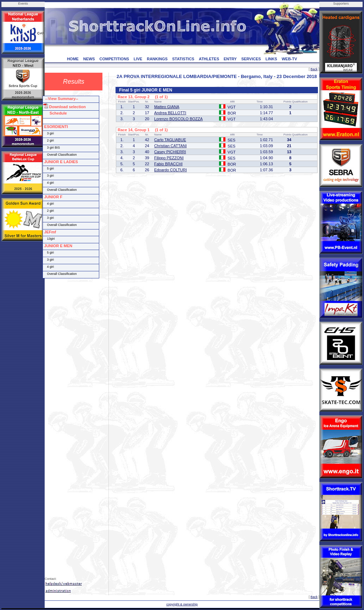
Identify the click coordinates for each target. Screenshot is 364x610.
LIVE (138, 59)
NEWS (89, 59)
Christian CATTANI (170, 146)
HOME (73, 59)
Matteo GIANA (167, 107)
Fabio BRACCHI (168, 164)
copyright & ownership (182, 604)
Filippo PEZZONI (169, 158)
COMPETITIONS (114, 59)
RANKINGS (157, 59)
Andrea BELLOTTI (170, 113)
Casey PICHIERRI (170, 152)
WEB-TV (289, 59)
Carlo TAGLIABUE (170, 140)
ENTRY (230, 59)
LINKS (271, 59)
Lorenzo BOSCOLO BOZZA (178, 119)
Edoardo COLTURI (170, 170)
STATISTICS (183, 59)
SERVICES (251, 59)
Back (314, 69)
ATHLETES (209, 59)
